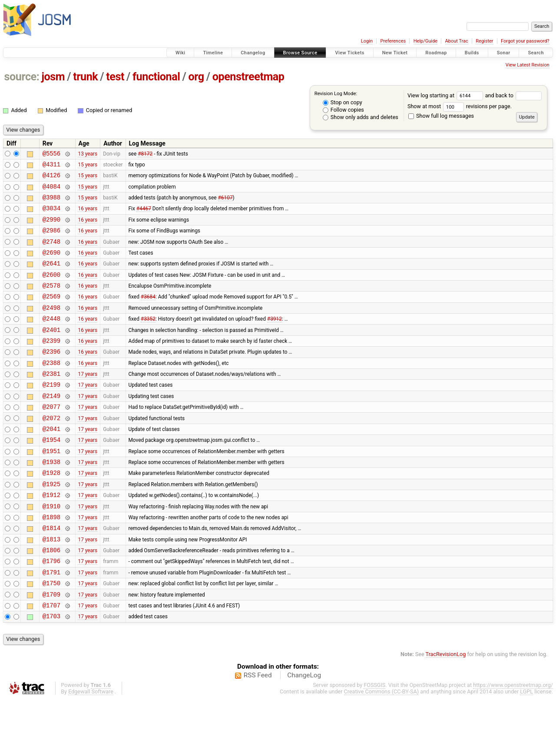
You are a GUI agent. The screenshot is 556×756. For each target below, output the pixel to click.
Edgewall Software (91, 748)
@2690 (51, 265)
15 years (88, 166)
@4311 (51, 167)
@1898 (51, 561)
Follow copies (343, 110)
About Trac (457, 41)
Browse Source (300, 53)
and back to (514, 95)
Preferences (393, 41)
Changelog (253, 53)
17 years (88, 401)
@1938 (51, 499)
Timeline (213, 53)
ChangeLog (304, 731)
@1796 (51, 610)
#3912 (275, 339)
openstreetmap (248, 77)
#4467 (144, 216)
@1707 (51, 660)
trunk (85, 77)
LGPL (526, 748)
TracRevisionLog (446, 710)
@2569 (51, 314)
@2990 (51, 228)
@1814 (51, 573)
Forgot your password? (525, 41)
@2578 (51, 302)
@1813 (51, 586)
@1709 (51, 648)
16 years (88, 216)
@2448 (51, 339)
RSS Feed (258, 731)
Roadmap (436, 53)
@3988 (51, 204)
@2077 (51, 438)
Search (536, 53)
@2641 (51, 277)
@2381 (51, 401)
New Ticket (395, 53)
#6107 (225, 204)
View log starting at (446, 95)
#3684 (148, 315)
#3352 (148, 339)
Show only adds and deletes (361, 117)
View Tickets (349, 53)
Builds (472, 53)
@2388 (51, 389)
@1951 (51, 487)
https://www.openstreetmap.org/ (513, 741)
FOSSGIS (374, 741)
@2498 (51, 327)
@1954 (51, 475)
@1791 (51, 623)
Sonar (504, 53)
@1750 (51, 635)
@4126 (51, 179)
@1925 (51, 524)
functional (156, 77)
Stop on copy (343, 102)
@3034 (51, 216)
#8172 (145, 154)
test (115, 77)
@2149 (51, 426)
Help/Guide (425, 41)
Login (367, 41)
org (196, 77)
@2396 (51, 376)
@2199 (51, 413)
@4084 (51, 191)
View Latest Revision (528, 65)
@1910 (51, 549)
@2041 (51, 463)
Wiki (180, 53)
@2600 (51, 290)
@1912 (51, 536)
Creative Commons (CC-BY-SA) (382, 748)
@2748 (51, 253)
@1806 (51, 598)
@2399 (51, 364)
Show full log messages (441, 116)
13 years (88, 154)
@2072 (51, 450)
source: (22, 77)
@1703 (51, 672)
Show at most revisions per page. (460, 106)
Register (484, 41)
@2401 (51, 352)
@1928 (51, 512)
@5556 (51, 154)
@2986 (51, 240)
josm (53, 77)
